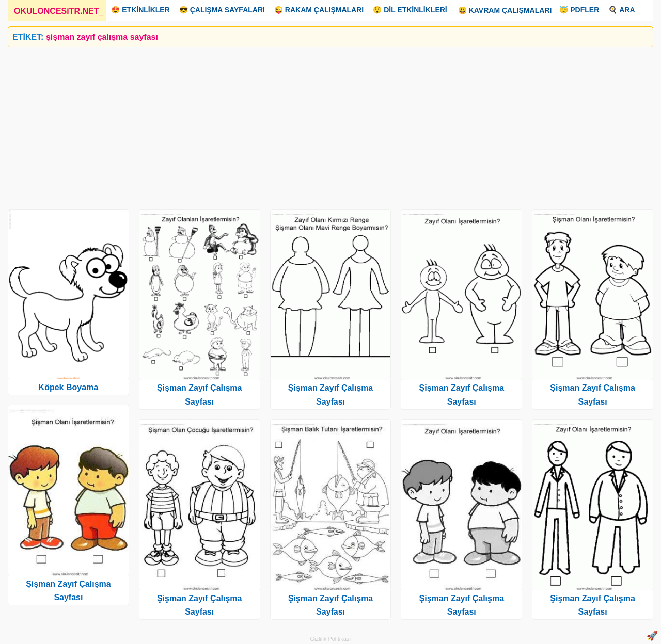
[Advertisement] (318, 124)
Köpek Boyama (69, 387)
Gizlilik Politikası (331, 639)
